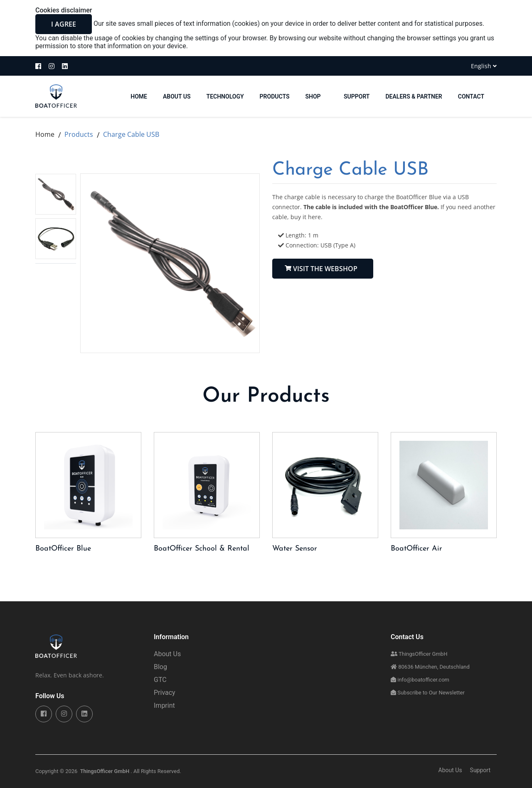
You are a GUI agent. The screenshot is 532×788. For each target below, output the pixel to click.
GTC (160, 680)
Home (45, 134)
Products (275, 96)
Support (357, 96)
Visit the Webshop (320, 269)
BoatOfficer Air (416, 549)
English (484, 66)
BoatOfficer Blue (63, 549)
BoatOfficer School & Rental (202, 549)
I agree (64, 24)
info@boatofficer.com (420, 680)
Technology (225, 96)
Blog (160, 667)
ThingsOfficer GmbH (419, 654)
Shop (316, 96)
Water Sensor (295, 549)
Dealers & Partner (414, 96)
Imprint (164, 706)
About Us (177, 96)
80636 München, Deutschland (430, 667)
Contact (471, 96)
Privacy (165, 693)
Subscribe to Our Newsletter (428, 693)
